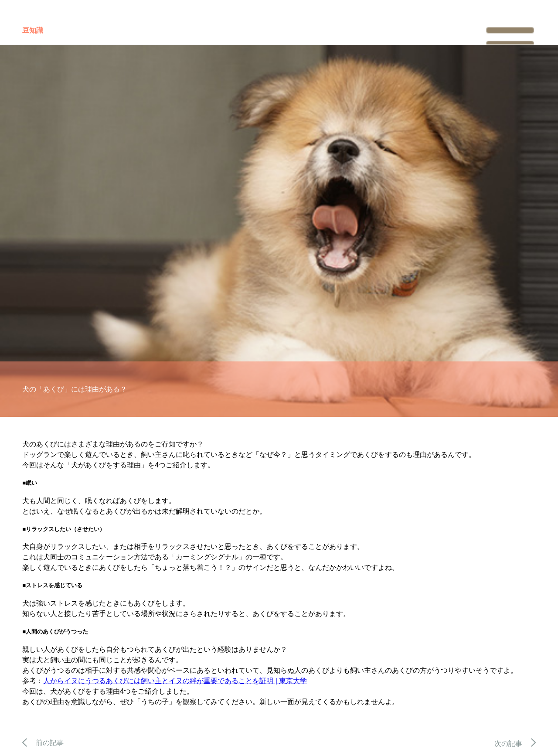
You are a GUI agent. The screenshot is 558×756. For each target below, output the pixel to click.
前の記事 (43, 743)
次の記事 (515, 744)
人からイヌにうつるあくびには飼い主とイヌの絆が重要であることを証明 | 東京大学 (175, 681)
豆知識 (33, 30)
